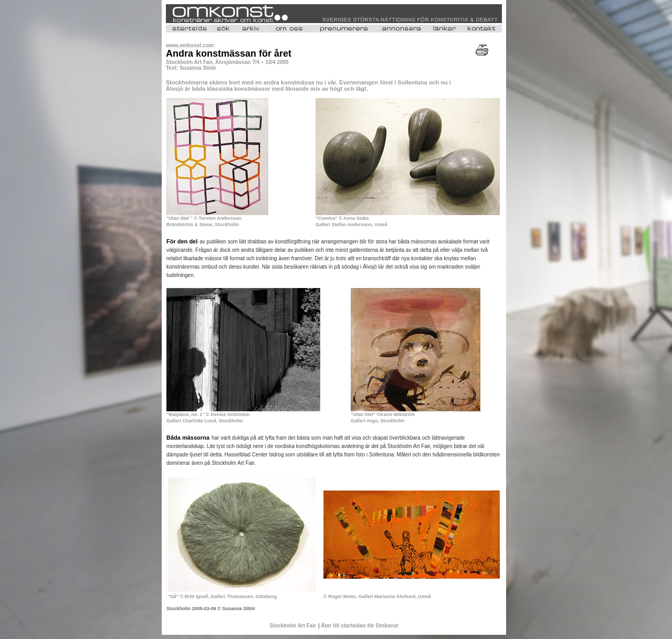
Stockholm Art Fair (293, 626)
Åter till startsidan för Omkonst (359, 626)
